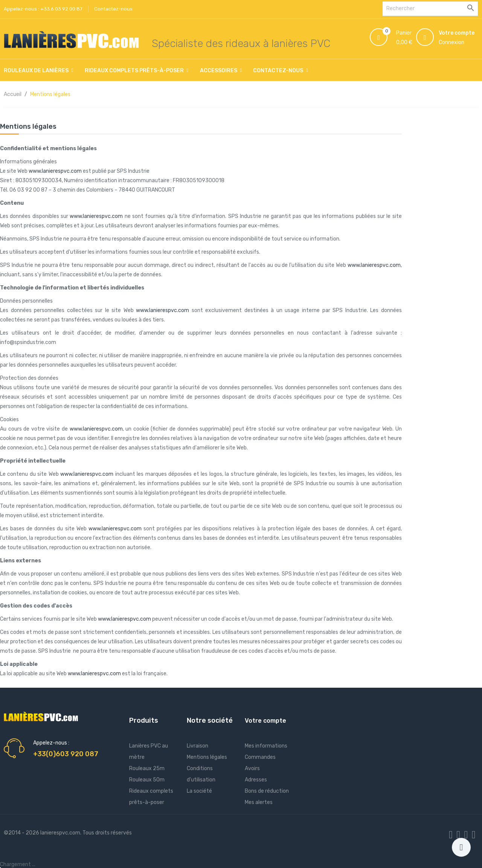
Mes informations (266, 746)
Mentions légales (207, 757)
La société (199, 791)
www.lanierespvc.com (55, 171)
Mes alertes (259, 802)
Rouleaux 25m (147, 768)
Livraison (198, 746)
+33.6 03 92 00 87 (61, 9)
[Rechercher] (430, 9)
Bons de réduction (267, 791)
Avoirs (252, 768)
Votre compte (265, 721)
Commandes (260, 757)
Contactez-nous (113, 9)
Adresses (256, 780)
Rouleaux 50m (147, 780)
